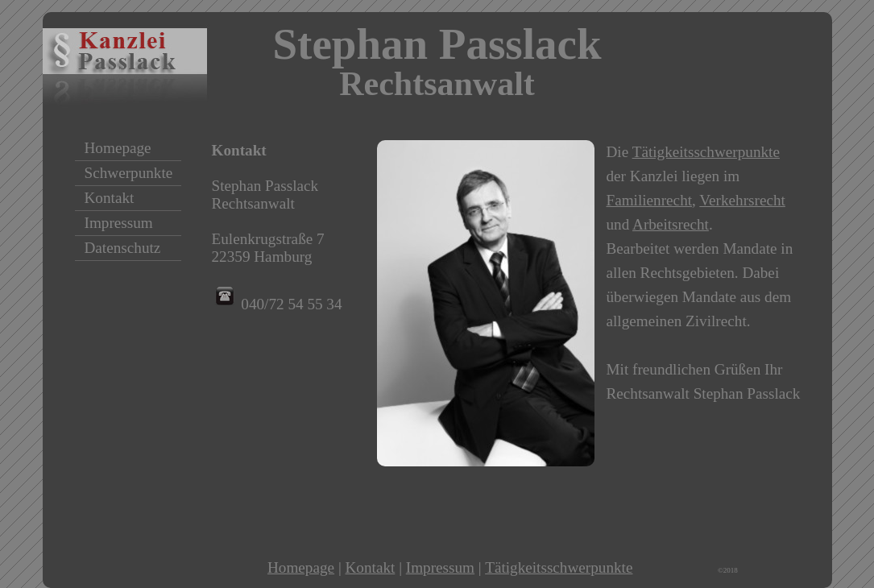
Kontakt (371, 567)
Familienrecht (650, 200)
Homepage (301, 567)
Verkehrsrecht (742, 200)
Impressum (440, 567)
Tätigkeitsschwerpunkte (706, 152)
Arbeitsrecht (671, 224)
